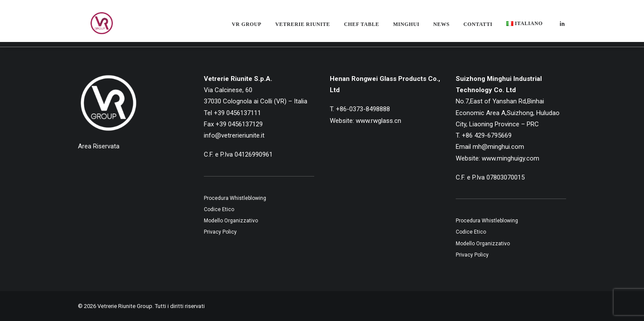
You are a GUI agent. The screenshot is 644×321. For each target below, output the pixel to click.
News (441, 28)
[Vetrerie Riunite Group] (93, 27)
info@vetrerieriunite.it (234, 135)
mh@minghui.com (498, 147)
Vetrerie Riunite (303, 28)
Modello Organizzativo (231, 221)
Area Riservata (99, 146)
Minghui (406, 28)
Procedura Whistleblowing (235, 198)
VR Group (247, 28)
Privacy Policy (220, 232)
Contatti (478, 28)
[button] (562, 27)
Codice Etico (219, 209)
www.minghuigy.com (510, 158)
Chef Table (362, 28)
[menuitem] (247, 28)
